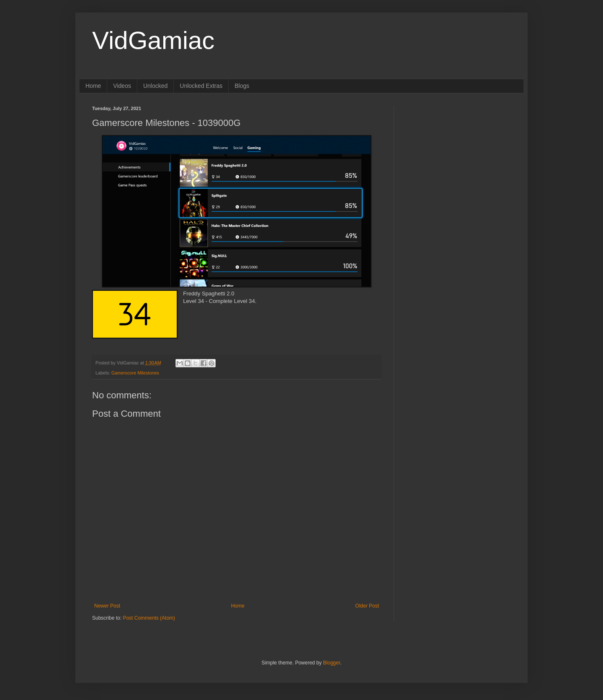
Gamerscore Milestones (135, 373)
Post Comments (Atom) (149, 618)
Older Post (367, 606)
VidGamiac (153, 40)
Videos (122, 86)
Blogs (242, 86)
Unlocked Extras (201, 86)
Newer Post (107, 606)
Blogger (331, 663)
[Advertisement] (459, 158)
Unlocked (155, 86)
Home (93, 86)
